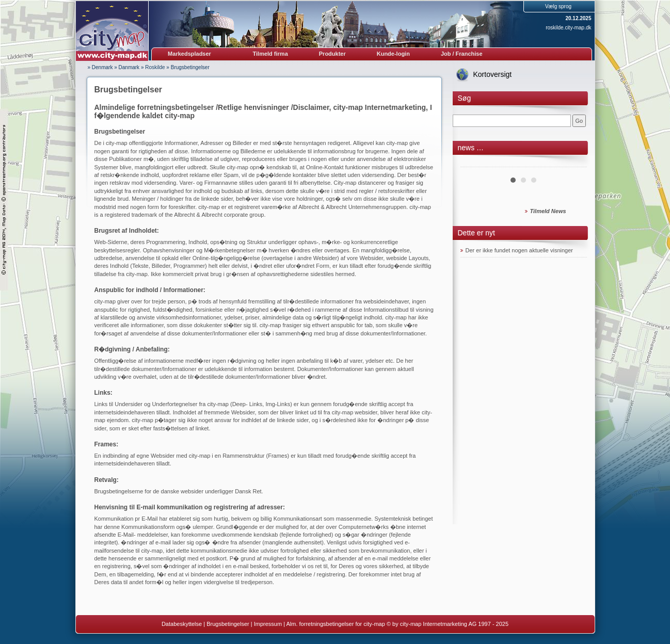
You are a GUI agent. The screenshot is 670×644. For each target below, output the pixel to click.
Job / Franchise (462, 54)
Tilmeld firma (270, 54)
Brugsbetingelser (190, 67)
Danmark (129, 67)
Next (573, 163)
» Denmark (100, 67)
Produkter (332, 54)
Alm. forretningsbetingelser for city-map (335, 624)
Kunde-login (393, 54)
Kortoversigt (493, 74)
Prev (474, 163)
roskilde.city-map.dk (568, 28)
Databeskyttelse (182, 624)
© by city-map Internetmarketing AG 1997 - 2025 (448, 624)
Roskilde (155, 67)
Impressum (268, 624)
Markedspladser (189, 54)
